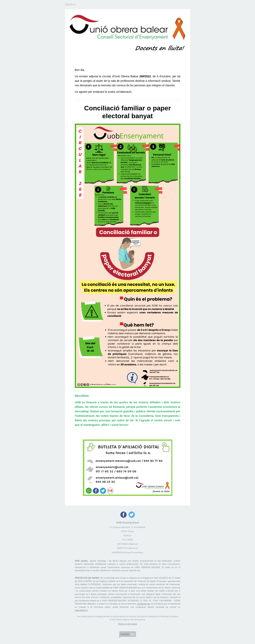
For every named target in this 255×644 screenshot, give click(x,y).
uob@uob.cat (144, 604)
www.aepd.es (81, 610)
